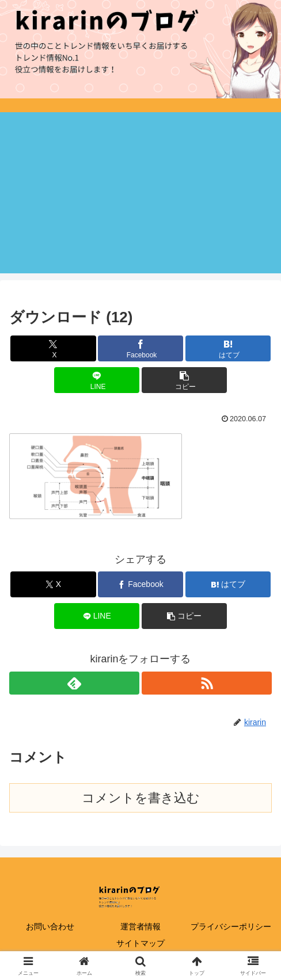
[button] (184, 380)
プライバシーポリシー (231, 926)
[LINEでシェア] (97, 380)
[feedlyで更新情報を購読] (74, 683)
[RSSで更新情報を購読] (207, 683)
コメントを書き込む (141, 798)
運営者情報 (140, 926)
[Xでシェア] (53, 348)
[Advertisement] (140, 193)
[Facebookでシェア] (140, 348)
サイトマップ (140, 943)
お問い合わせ (50, 926)
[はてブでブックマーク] (228, 348)
